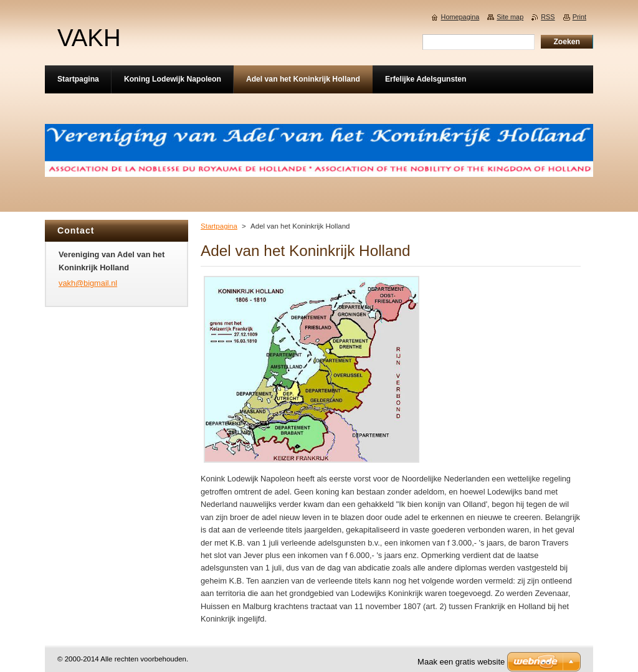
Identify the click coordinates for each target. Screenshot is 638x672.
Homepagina (460, 17)
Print (579, 17)
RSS (548, 17)
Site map (510, 17)
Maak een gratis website (461, 662)
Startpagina (219, 226)
